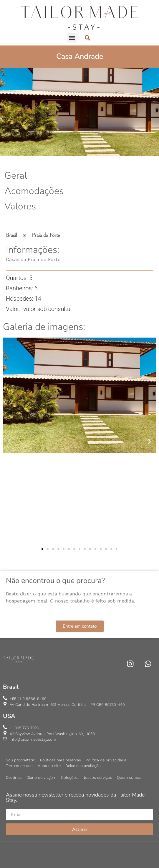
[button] (72, 38)
